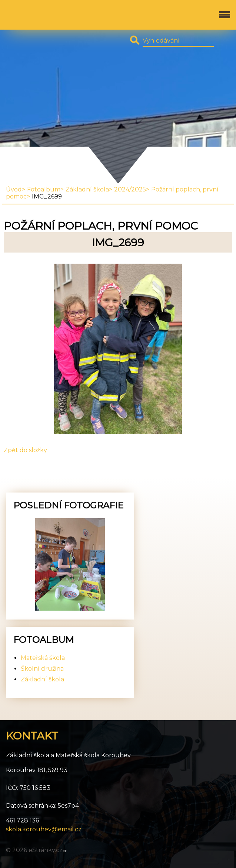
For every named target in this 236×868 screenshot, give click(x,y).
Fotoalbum (44, 189)
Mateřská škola (43, 658)
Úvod (14, 189)
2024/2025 (130, 189)
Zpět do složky (25, 450)
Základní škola (87, 189)
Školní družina (42, 669)
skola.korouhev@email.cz (44, 829)
